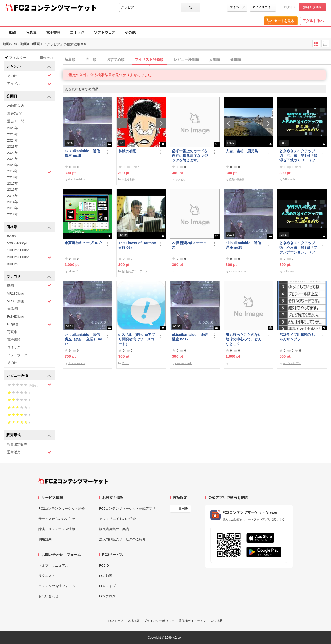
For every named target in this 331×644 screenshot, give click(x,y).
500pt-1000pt (17, 243)
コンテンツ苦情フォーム (57, 586)
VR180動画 (16, 293)
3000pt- (13, 264)
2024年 (13, 140)
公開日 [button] (29, 97)
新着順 (70, 59)
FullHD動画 (16, 316)
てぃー (126, 363)
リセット (47, 58)
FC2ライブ (107, 586)
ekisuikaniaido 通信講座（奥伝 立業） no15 (83, 339)
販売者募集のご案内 (114, 529)
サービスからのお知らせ (57, 519)
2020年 (13, 165)
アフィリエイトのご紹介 (117, 519)
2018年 (13, 177)
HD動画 (29, 324)
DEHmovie (289, 180)
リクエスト (47, 576)
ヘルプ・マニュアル (53, 565)
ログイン (290, 7)
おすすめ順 (116, 59)
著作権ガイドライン (192, 621)
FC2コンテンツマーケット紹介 (62, 509)
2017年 (13, 183)
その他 (130, 32)
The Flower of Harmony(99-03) (137, 245)
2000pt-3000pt (29, 257)
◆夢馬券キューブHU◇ (84, 243)
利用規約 (45, 539)
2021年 (13, 159)
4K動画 (13, 309)
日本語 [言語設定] (183, 509)
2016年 (13, 190)
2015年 (13, 196)
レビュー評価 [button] (29, 376)
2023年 (13, 147)
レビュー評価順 (186, 59)
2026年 (13, 128)
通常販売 (29, 452)
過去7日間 (15, 113)
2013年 (13, 208)
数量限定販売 (17, 444)
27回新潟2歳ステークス (189, 245)
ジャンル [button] (29, 67)
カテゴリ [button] (29, 276)
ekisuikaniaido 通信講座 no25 (243, 245)
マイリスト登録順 (149, 59)
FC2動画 (106, 576)
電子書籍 (53, 32)
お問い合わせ (48, 596)
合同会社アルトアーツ (135, 271)
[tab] (197, 60)
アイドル (29, 84)
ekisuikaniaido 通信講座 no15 (82, 153)
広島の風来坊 (237, 180)
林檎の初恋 (127, 151)
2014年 (13, 202)
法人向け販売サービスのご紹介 (122, 539)
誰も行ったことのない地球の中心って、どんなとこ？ (244, 339)
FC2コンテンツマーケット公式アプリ (127, 509)
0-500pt (13, 236)
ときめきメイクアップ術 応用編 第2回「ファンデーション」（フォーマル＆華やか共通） (298, 248)
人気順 (214, 59)
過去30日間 (16, 121)
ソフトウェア (105, 32)
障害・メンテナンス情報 (57, 529)
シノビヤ (181, 180)
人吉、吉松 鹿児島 (242, 151)
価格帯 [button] (29, 227)
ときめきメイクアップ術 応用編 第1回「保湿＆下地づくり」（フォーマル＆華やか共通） (298, 156)
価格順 (235, 59)
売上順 (91, 59)
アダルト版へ (313, 21)
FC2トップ (116, 621)
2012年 (13, 214)
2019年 (29, 172)
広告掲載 (216, 621)
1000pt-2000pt (18, 250)
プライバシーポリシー (159, 621)
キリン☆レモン (292, 363)
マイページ (237, 7)
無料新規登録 (312, 7)
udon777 (73, 271)
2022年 (13, 153)
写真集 (31, 32)
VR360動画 (29, 301)
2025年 (13, 134)
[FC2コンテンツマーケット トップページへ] (73, 481)
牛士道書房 (128, 180)
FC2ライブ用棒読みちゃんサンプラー (297, 337)
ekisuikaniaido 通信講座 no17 (190, 337)
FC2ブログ (107, 596)
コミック (77, 32)
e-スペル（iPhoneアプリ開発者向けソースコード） (137, 339)
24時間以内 (16, 106)
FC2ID (104, 565)
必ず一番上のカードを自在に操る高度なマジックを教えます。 (190, 156)
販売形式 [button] (29, 435)
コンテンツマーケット (64, 8)
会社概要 (133, 621)
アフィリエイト (263, 7)
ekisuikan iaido (76, 180)
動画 (13, 32)
